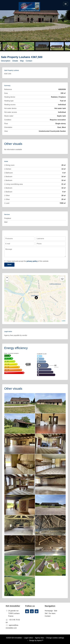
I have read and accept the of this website (27, 261)
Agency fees (39, 638)
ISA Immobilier (13, 606)
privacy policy (32, 261)
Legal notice (28, 638)
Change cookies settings (55, 638)
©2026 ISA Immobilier (14, 638)
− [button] (7, 281)
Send (9, 264)
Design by (36, 640)
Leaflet (64, 321)
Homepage (29, 7)
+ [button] (7, 278)
